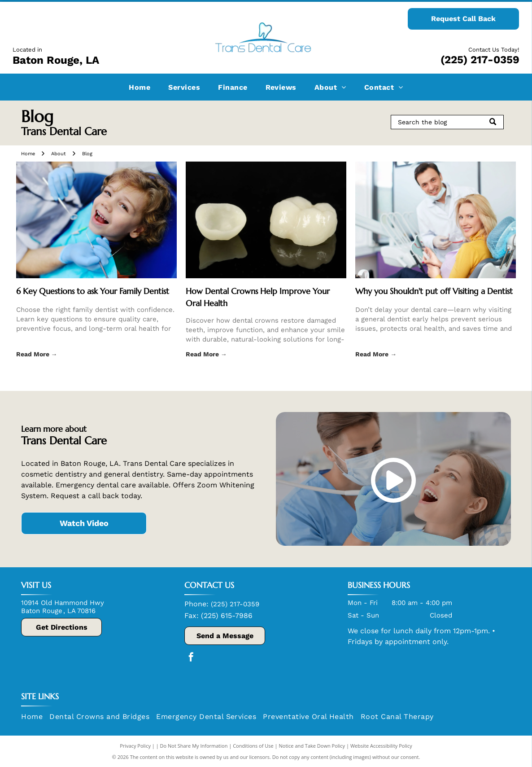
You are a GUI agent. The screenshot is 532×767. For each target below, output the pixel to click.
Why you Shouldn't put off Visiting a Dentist (434, 291)
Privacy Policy (135, 746)
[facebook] (191, 658)
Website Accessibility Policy (381, 746)
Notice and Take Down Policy (312, 746)
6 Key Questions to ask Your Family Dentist (93, 291)
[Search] (447, 122)
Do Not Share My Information (194, 746)
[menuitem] (140, 87)
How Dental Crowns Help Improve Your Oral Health (258, 297)
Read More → (37, 354)
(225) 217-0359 (480, 60)
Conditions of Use (253, 746)
